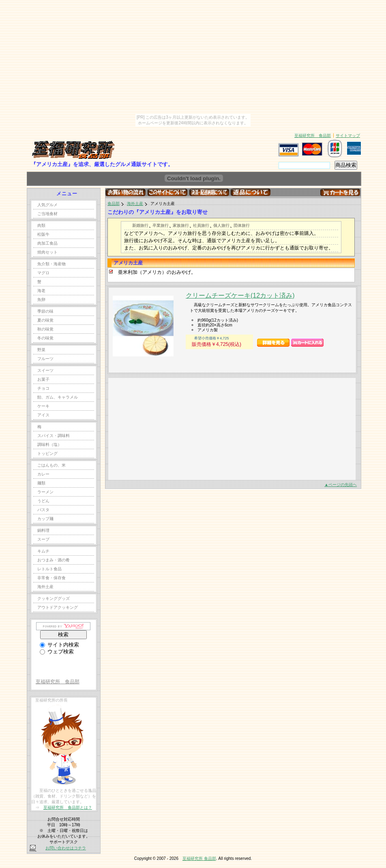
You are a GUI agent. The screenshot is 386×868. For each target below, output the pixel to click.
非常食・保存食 (51, 578)
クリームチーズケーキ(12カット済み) (240, 295)
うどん (43, 501)
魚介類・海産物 (51, 264)
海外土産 (135, 204)
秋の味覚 (45, 329)
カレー (43, 474)
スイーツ (45, 370)
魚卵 (41, 300)
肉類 (41, 225)
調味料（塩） (49, 445)
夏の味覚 (45, 320)
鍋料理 (43, 530)
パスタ (43, 510)
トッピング (47, 453)
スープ (43, 539)
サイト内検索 (59, 645)
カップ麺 (45, 519)
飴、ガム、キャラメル (58, 397)
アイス (43, 415)
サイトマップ (348, 135)
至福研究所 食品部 (313, 135)
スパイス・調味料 (54, 436)
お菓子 (43, 379)
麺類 (41, 483)
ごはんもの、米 (51, 465)
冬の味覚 (45, 338)
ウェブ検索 (57, 652)
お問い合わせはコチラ (66, 848)
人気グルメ (47, 205)
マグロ (43, 273)
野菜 (41, 350)
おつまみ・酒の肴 (54, 560)
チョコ (43, 388)
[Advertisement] (169, 429)
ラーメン (45, 492)
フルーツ (45, 359)
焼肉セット (47, 252)
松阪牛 (43, 234)
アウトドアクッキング (58, 607)
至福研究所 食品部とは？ (68, 807)
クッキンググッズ (54, 598)
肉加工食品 (47, 243)
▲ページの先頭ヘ (341, 485)
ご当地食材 (47, 214)
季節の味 (45, 311)
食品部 (114, 204)
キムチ (43, 551)
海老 (41, 291)
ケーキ (43, 406)
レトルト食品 (49, 569)
